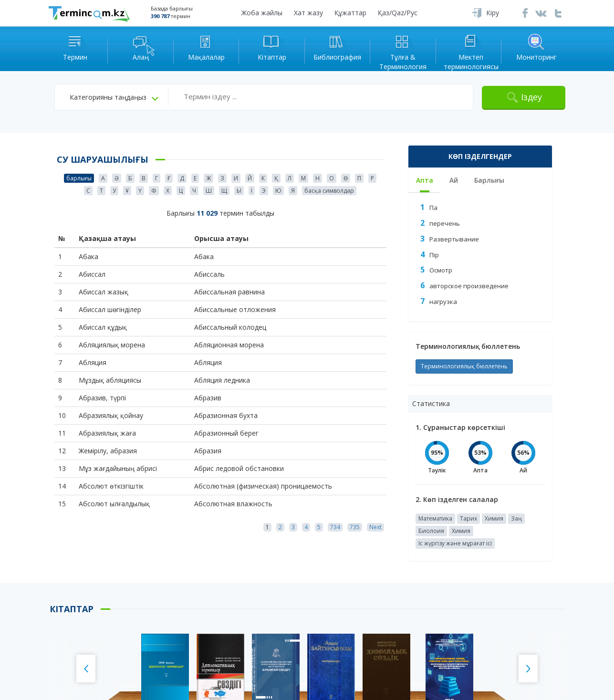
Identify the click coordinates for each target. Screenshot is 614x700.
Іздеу (531, 97)
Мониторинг (536, 47)
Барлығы (489, 180)
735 (355, 527)
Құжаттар (350, 13)
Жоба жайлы (262, 13)
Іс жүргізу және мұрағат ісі (455, 543)
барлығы (79, 178)
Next (375, 527)
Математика (435, 518)
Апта (425, 180)
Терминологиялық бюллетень (464, 366)
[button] (114, 97)
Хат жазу (308, 13)
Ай (454, 180)
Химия (494, 518)
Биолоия (431, 531)
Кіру (493, 13)
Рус (412, 13)
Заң (516, 518)
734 (335, 527)
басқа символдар (329, 191)
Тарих (468, 518)
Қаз (384, 13)
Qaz (398, 13)
